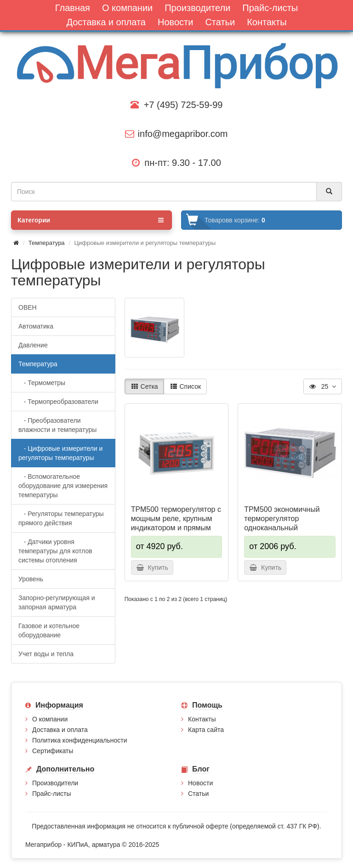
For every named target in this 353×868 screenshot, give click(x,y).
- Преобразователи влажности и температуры (57, 425)
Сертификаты (53, 751)
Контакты (202, 719)
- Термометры (42, 383)
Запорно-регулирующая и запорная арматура (57, 602)
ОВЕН (28, 307)
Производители (55, 783)
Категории (91, 220)
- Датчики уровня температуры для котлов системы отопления (55, 551)
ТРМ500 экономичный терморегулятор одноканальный (282, 519)
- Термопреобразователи (58, 402)
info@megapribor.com (176, 134)
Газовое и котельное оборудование (49, 630)
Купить (152, 567)
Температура (47, 243)
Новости (200, 783)
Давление (33, 345)
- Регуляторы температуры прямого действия (61, 518)
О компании (50, 719)
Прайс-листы (52, 794)
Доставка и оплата (60, 730)
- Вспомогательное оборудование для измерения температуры (63, 486)
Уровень (31, 579)
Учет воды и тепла (46, 654)
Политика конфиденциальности (80, 740)
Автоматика (36, 326)
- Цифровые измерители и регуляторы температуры (60, 453)
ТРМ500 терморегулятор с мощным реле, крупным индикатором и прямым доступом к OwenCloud (176, 523)
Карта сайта (206, 730)
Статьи (198, 794)
